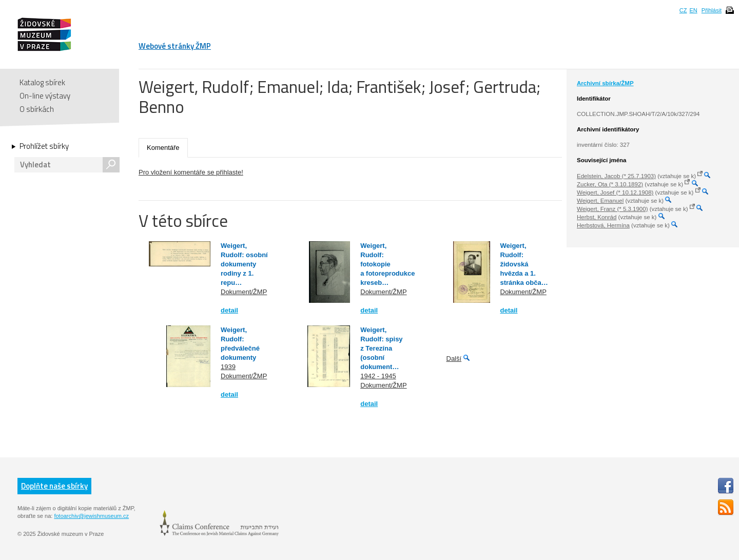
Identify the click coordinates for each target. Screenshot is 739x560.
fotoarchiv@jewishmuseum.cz (91, 516)
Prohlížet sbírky (44, 146)
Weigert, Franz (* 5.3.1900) (612, 209)
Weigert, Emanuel (600, 201)
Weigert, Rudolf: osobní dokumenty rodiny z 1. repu (244, 264)
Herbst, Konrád (597, 217)
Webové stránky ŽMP (175, 46)
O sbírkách (37, 109)
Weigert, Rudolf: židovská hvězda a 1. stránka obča (521, 264)
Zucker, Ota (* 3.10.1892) (610, 184)
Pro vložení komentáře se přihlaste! (191, 172)
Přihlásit (712, 10)
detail (229, 310)
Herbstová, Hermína (603, 225)
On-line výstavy (45, 96)
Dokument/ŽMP (244, 292)
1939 (228, 367)
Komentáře (163, 148)
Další (454, 359)
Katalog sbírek (42, 82)
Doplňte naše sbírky (54, 486)
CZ (683, 10)
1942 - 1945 (378, 376)
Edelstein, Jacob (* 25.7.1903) (616, 176)
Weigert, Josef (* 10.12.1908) (615, 192)
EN (693, 10)
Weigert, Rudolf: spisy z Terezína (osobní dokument (381, 348)
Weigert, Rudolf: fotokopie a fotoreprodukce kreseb (387, 264)
